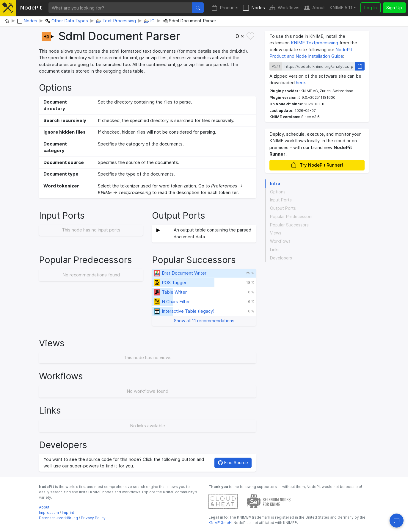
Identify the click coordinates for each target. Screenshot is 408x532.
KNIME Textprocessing (314, 43)
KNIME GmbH (220, 523)
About (314, 8)
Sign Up (394, 8)
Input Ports (281, 200)
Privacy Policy (93, 518)
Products (225, 8)
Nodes (254, 8)
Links (275, 250)
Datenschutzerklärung (58, 518)
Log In (370, 8)
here (300, 83)
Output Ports (283, 208)
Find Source (233, 463)
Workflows (284, 8)
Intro (275, 184)
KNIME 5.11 (341, 8)
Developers (281, 258)
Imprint (68, 513)
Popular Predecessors (291, 217)
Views (276, 233)
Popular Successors (289, 225)
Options (278, 192)
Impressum (49, 513)
